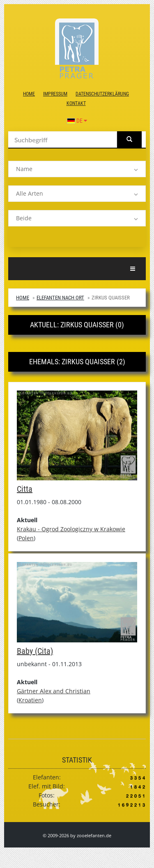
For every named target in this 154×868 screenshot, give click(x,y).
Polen (26, 538)
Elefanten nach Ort (60, 298)
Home (29, 94)
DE (77, 121)
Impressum (55, 94)
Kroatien (30, 700)
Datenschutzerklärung (102, 94)
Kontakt (76, 103)
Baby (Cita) (35, 651)
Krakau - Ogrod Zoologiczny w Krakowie (71, 529)
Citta (25, 489)
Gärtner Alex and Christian (54, 691)
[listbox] (77, 169)
